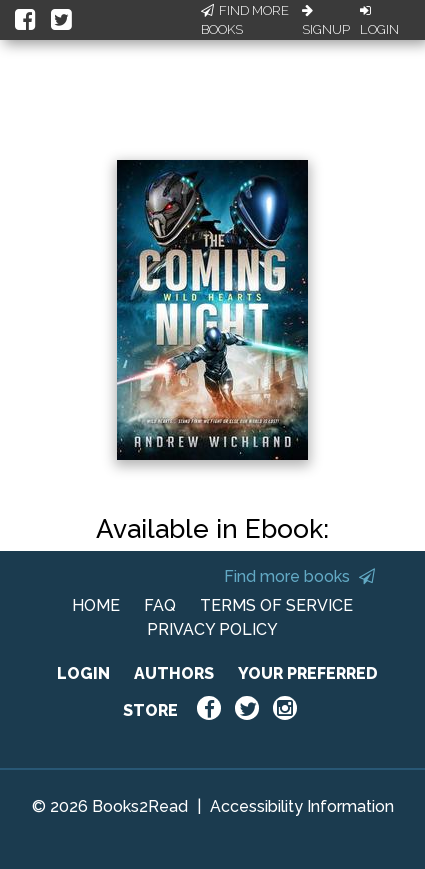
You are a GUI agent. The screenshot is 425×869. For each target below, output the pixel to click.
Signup (326, 21)
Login (379, 21)
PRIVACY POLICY (212, 629)
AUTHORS (174, 673)
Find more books (299, 576)
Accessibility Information (302, 806)
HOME (96, 605)
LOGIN (83, 673)
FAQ (160, 605)
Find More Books (245, 20)
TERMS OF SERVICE (276, 605)
